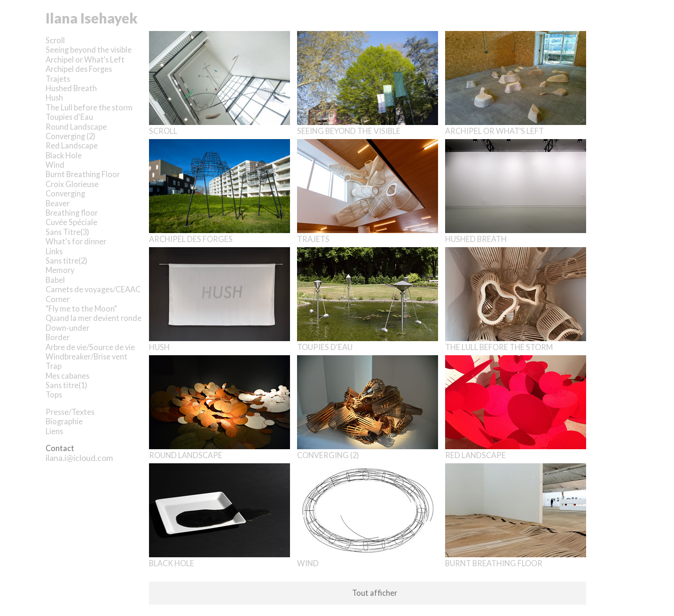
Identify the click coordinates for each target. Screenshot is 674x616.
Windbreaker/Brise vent (86, 356)
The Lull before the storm (89, 107)
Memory (60, 270)
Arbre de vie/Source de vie (90, 347)
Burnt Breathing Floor (83, 174)
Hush (54, 97)
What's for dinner (76, 241)
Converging (65, 193)
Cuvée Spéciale (71, 222)
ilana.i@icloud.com (79, 458)
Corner (58, 299)
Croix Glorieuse (72, 184)
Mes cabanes (67, 376)
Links (54, 251)
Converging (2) (71, 136)
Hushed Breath (71, 88)
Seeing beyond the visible (89, 50)
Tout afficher (375, 593)
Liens (54, 431)
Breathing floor (72, 213)
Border (58, 337)
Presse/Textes (70, 412)
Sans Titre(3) (67, 232)
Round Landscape (76, 127)
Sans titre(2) (67, 261)
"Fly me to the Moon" (81, 308)
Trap (54, 366)
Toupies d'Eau (69, 117)
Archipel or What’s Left (85, 59)
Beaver (58, 203)
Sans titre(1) (67, 385)
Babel (55, 280)
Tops (54, 394)
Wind (55, 165)
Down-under (67, 328)
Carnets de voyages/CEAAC (93, 289)
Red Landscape (72, 145)
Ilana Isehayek (92, 18)
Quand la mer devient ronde (94, 318)
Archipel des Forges (79, 69)
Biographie (64, 421)
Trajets (58, 79)
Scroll (55, 40)
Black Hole (64, 155)
